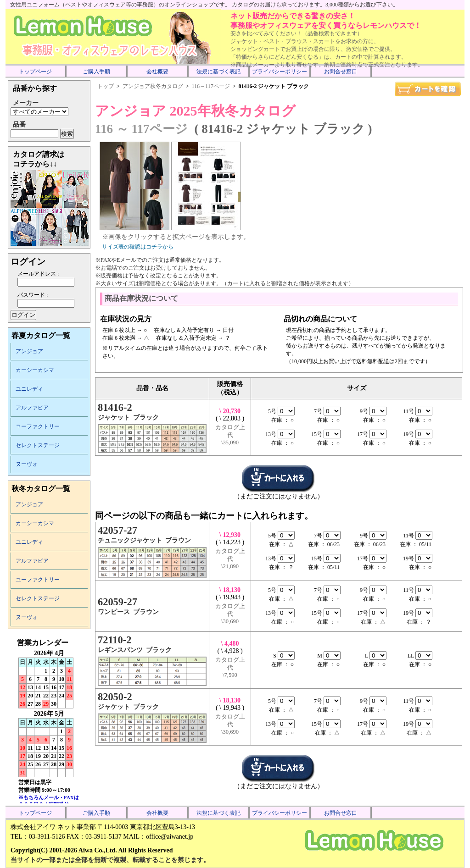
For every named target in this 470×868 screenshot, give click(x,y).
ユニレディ (29, 389)
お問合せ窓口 (341, 72)
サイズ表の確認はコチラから (138, 247)
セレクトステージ (38, 445)
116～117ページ (211, 86)
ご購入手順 (96, 72)
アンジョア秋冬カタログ (153, 86)
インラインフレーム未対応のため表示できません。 (49, 721)
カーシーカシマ (35, 370)
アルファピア (32, 408)
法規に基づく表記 (218, 72)
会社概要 (157, 72)
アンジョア (29, 351)
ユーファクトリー (38, 426)
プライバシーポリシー (280, 72)
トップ (106, 86)
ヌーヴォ (27, 464)
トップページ (35, 72)
